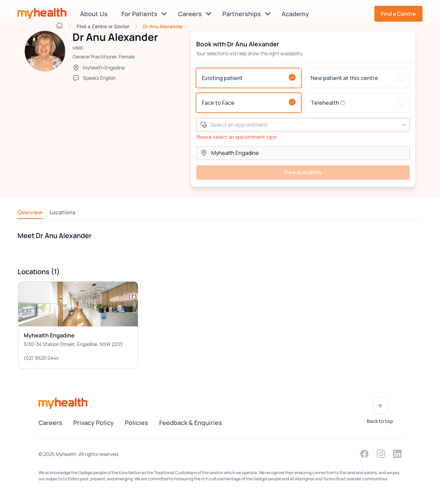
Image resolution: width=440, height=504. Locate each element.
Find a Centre (398, 14)
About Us (95, 14)
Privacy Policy (93, 423)
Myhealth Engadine (104, 68)
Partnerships (246, 14)
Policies (136, 423)
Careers (195, 14)
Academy (297, 14)
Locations (63, 212)
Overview (30, 212)
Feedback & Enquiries (191, 423)
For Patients (144, 14)
